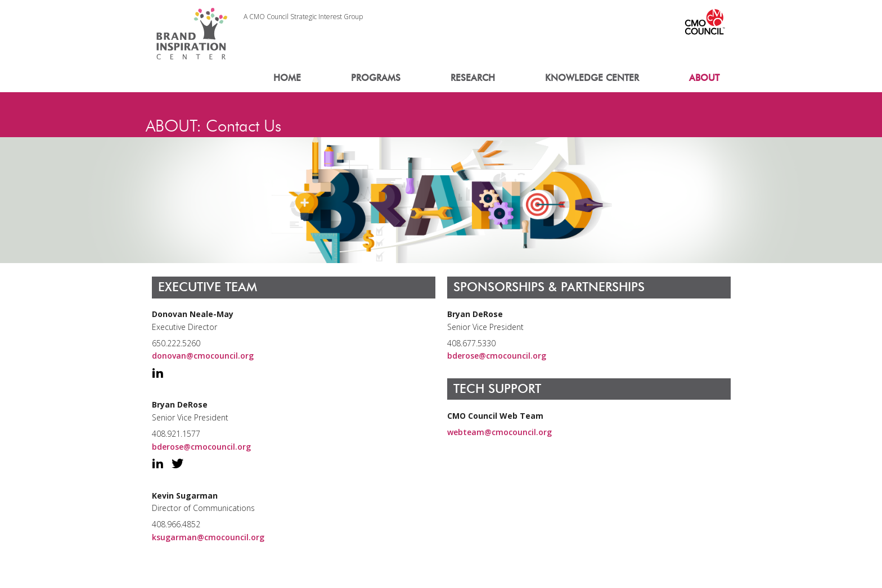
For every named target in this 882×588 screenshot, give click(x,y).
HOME (287, 78)
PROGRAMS (376, 78)
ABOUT (704, 78)
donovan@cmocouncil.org (203, 356)
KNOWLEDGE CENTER (592, 78)
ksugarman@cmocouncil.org (208, 537)
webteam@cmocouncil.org (499, 432)
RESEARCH (473, 78)
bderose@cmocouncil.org (201, 447)
